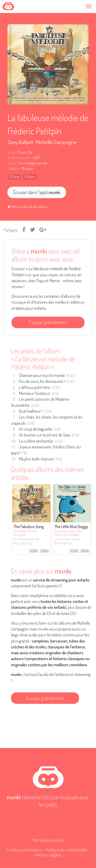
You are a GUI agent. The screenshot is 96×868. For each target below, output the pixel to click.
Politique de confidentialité (66, 850)
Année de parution (19, 158)
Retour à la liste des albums (28, 207)
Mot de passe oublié (48, 840)
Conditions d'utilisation (25, 850)
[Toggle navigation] (89, 6)
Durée (11, 152)
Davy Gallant (20, 142)
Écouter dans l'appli (37, 192)
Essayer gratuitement (48, 322)
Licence (12, 163)
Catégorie (13, 169)
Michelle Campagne (56, 142)
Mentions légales (48, 855)
